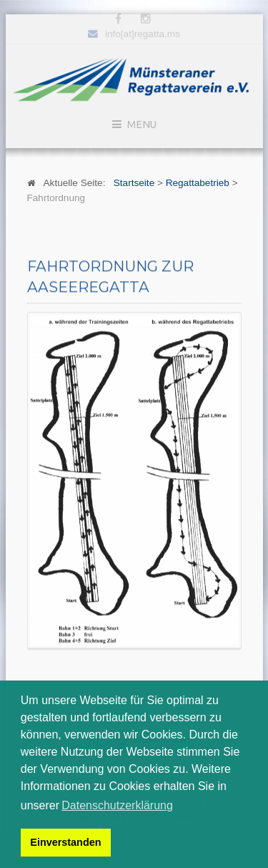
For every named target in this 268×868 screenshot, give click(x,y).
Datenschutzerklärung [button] (117, 805)
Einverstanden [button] (65, 842)
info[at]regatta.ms (143, 33)
